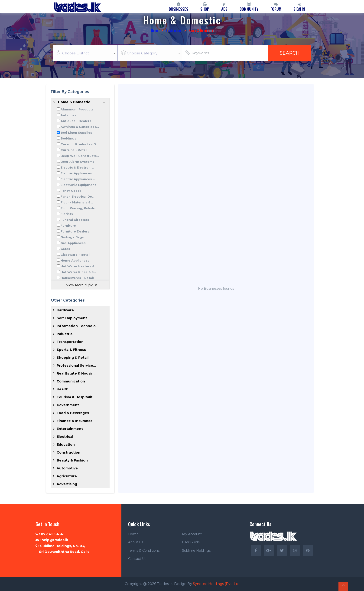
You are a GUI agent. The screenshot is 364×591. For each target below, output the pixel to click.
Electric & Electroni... (77, 168)
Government (68, 405)
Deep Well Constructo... (80, 156)
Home (155, 30)
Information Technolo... (78, 326)
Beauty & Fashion (72, 460)
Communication (71, 381)
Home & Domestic (74, 102)
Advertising (67, 484)
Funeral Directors (75, 220)
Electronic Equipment (78, 185)
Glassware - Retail (75, 255)
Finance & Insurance (75, 421)
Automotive (67, 468)
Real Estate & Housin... (76, 373)
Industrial (65, 334)
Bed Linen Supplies (76, 133)
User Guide (191, 542)
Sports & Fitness (71, 350)
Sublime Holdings (196, 551)
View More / (81, 285)
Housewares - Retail (77, 278)
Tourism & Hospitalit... (76, 397)
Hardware (65, 310)
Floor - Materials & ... (77, 202)
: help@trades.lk (52, 540)
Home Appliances (75, 261)
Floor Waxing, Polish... (78, 208)
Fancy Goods (71, 191)
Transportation (70, 342)
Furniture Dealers (75, 231)
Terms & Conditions (144, 551)
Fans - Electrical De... (77, 197)
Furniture (68, 226)
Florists (67, 214)
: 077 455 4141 (50, 534)
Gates (65, 249)
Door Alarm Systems (78, 162)
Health (63, 389)
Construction (68, 452)
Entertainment (70, 429)
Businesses (174, 30)
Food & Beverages (73, 413)
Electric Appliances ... (78, 173)
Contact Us (137, 559)
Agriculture (67, 476)
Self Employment (72, 318)
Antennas (68, 115)
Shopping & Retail (73, 358)
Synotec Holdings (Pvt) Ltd (216, 584)
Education (66, 445)
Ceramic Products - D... (79, 144)
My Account (192, 534)
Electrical (65, 437)
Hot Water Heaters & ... (79, 266)
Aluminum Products (77, 109)
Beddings (68, 138)
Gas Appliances (73, 243)
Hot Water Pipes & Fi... (78, 272)
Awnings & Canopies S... (80, 127)
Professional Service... (76, 365)
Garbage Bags (72, 237)
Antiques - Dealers (76, 121)
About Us (136, 542)
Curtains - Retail (74, 150)
